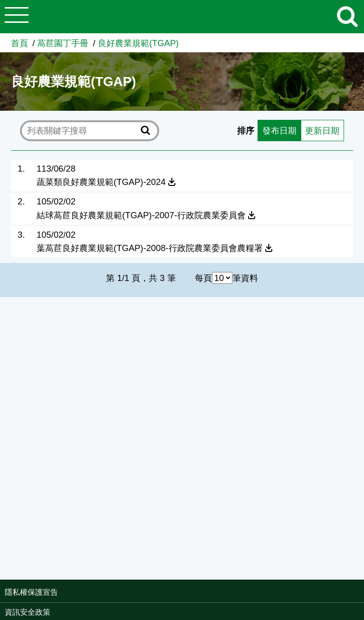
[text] (82, 130)
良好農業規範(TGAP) (138, 43)
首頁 (19, 43)
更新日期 (322, 131)
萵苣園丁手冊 (63, 43)
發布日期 (279, 131)
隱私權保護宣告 (31, 592)
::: (361, 593)
